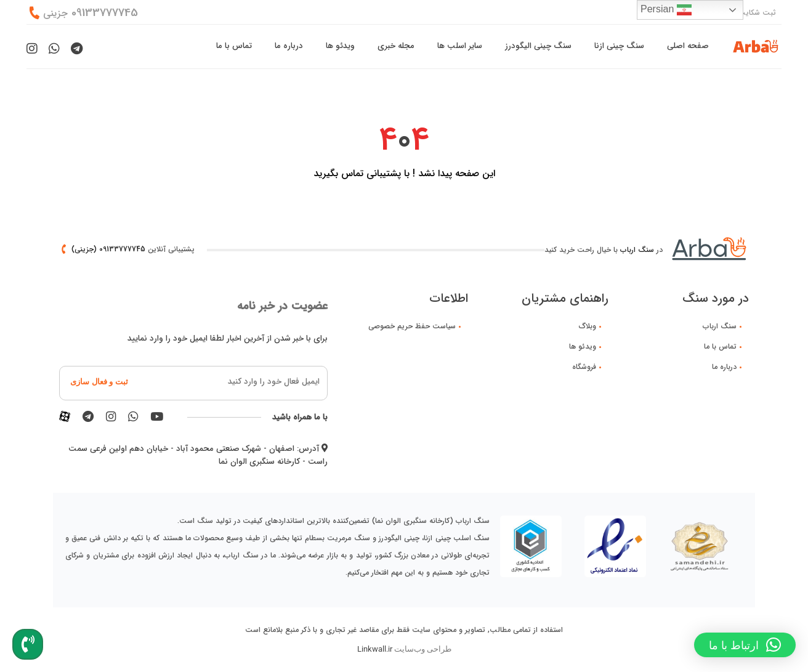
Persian (666, 10)
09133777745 (91, 13)
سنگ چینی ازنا (619, 46)
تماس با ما (234, 46)
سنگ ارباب (637, 250)
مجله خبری (396, 46)
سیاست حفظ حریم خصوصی (412, 326)
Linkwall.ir (375, 649)
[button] (745, 645)
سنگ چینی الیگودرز (538, 46)
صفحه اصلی (688, 46)
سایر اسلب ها (460, 46)
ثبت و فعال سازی (99, 382)
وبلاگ (588, 326)
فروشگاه (584, 367)
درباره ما (289, 46)
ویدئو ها (340, 46)
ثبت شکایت (757, 13)
